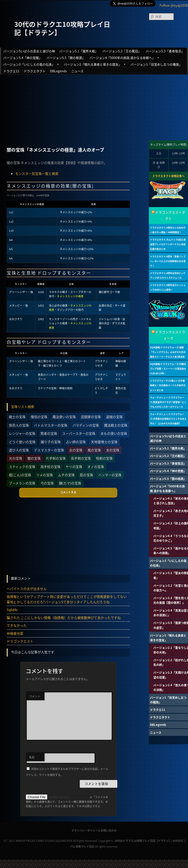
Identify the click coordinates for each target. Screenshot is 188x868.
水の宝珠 (113, 450)
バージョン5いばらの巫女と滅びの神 (29, 51)
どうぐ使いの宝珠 (22, 442)
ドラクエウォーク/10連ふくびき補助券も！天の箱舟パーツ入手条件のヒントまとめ (168, 385)
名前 (32, 757)
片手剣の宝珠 (56, 458)
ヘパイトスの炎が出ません (27, 589)
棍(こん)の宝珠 (20, 475)
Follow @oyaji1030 (174, 5)
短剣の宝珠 (104, 458)
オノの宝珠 (96, 467)
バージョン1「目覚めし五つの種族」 (156, 64)
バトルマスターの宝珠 (51, 425)
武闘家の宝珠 (91, 417)
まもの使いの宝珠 (114, 433)
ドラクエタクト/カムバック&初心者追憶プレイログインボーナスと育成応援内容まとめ (168, 244)
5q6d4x (12, 610)
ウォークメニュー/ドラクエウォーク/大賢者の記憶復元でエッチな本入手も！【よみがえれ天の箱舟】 (168, 419)
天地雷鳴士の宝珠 (104, 442)
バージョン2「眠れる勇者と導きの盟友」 (95, 64)
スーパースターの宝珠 (79, 433)
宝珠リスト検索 (23, 407)
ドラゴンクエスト (20, 641)
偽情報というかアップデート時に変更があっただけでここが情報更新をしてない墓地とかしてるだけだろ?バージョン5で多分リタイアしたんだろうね (67, 599)
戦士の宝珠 (17, 417)
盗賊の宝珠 (114, 417)
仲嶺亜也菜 (15, 633)
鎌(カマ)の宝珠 (70, 483)
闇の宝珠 (34, 458)
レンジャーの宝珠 (22, 433)
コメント (35, 696)
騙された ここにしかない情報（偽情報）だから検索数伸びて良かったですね (64, 618)
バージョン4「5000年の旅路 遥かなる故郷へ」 (125, 58)
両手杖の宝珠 (50, 467)
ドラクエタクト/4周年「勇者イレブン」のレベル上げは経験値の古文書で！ (168, 261)
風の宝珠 (94, 450)
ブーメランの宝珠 (22, 483)
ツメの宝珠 (45, 475)
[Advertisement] (94, 107)
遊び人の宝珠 (19, 450)
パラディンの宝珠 (86, 425)
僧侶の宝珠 (39, 417)
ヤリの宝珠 (74, 467)
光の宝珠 (16, 458)
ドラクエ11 (11, 71)
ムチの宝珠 (66, 475)
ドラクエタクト (35, 71)
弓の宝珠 (47, 483)
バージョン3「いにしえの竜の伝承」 (31, 64)
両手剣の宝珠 (81, 458)
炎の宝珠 (76, 450)
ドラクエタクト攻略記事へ (168, 176)
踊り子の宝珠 (51, 442)
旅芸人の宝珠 (19, 425)
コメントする (68, 492)
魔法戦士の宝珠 (116, 425)
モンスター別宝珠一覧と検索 (37, 174)
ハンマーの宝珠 (110, 475)
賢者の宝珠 (49, 433)
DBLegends (58, 71)
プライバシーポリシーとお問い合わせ (94, 831)
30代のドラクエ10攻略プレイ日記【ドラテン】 (62, 28)
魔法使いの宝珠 (64, 417)
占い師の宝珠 (76, 442)
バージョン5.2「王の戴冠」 (122, 51)
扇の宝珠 (86, 475)
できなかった (17, 625)
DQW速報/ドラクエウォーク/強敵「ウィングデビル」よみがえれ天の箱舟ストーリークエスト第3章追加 (168, 352)
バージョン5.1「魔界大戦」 (79, 51)
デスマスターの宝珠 (49, 450)
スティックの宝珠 (22, 467)
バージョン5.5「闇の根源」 (66, 58)
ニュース (77, 71)
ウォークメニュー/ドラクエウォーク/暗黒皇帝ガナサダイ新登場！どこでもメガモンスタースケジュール (168, 402)
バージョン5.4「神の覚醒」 (23, 58)
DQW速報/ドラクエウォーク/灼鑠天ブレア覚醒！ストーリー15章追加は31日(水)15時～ (168, 369)
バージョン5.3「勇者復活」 (165, 51)
